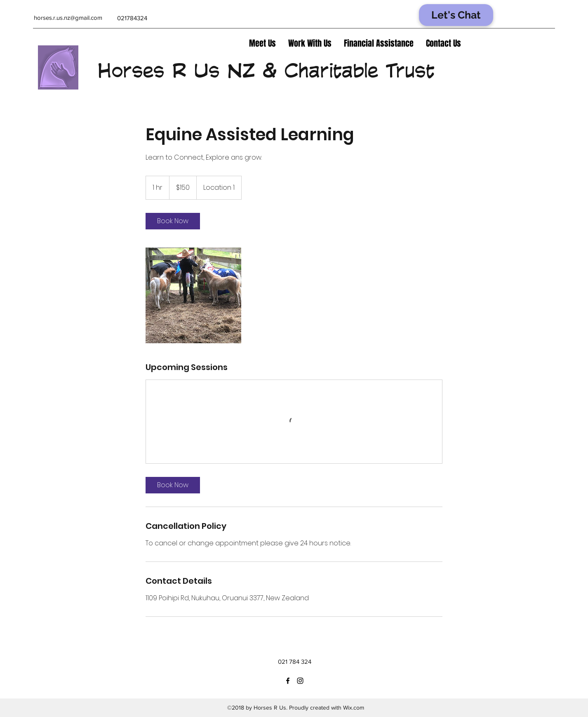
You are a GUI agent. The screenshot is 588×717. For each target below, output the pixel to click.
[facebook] (288, 681)
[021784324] (132, 18)
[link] (173, 221)
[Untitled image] (193, 295)
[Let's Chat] (456, 15)
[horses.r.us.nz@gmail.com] (68, 18)
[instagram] (300, 681)
